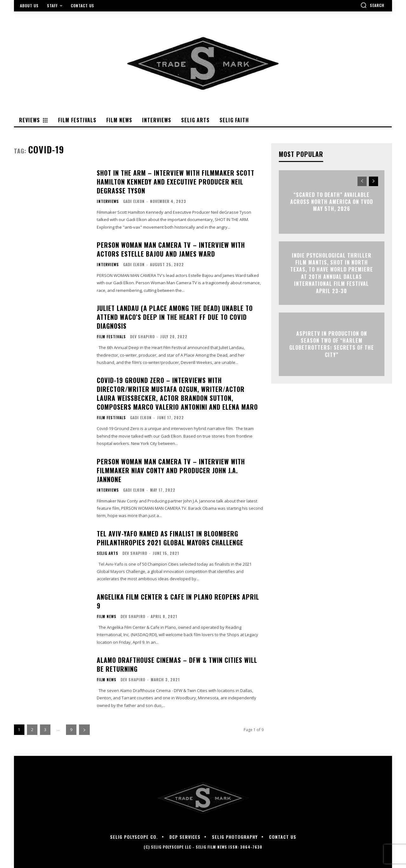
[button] (372, 5)
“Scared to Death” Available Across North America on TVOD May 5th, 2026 (332, 202)
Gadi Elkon (134, 201)
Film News (107, 616)
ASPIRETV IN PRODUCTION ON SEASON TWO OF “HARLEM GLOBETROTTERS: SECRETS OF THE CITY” (332, 344)
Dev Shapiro (142, 336)
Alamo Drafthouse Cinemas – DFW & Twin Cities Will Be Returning (177, 664)
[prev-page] (362, 181)
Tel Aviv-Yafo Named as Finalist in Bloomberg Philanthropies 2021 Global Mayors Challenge (170, 538)
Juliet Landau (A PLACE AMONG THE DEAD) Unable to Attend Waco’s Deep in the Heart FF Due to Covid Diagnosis (175, 317)
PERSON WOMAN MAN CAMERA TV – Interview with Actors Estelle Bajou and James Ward (171, 249)
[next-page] (84, 730)
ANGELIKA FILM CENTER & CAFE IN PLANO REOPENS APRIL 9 (178, 601)
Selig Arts (108, 553)
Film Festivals (111, 337)
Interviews (108, 201)
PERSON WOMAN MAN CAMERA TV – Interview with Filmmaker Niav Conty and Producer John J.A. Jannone (171, 470)
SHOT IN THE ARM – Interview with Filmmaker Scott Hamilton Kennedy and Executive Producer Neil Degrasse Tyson (176, 182)
